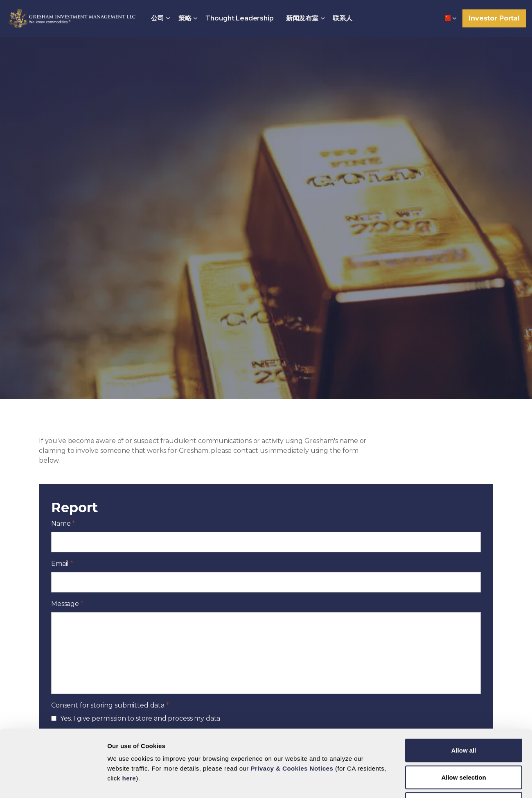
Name (63, 523)
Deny (464, 744)
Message (67, 604)
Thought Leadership (239, 18)
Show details (346, 782)
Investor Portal (494, 18)
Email (62, 564)
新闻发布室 (302, 18)
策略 (185, 18)
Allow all (464, 691)
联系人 (343, 18)
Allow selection (463, 718)
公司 (158, 18)
